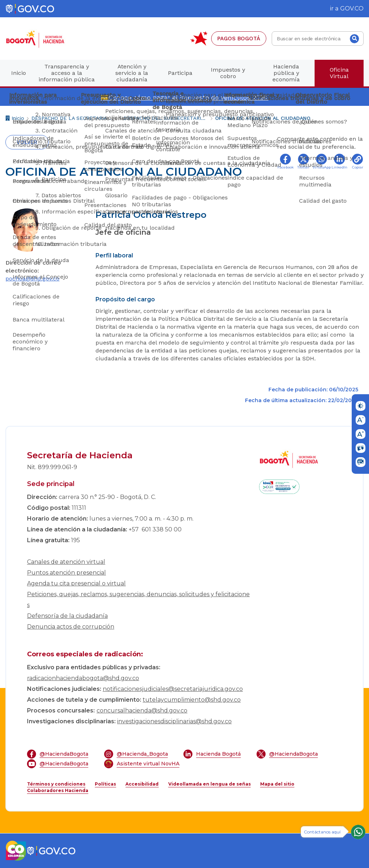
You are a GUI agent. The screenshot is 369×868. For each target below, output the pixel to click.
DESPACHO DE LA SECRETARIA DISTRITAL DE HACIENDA (74, 118)
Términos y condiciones (56, 784)
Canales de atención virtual (66, 562)
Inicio (15, 119)
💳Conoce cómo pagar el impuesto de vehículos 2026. (184, 97)
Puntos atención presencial (66, 573)
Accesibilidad (142, 784)
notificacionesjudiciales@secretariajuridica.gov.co (173, 689)
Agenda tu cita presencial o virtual (76, 583)
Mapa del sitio (277, 784)
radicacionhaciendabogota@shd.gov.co (83, 678)
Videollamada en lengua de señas (210, 784)
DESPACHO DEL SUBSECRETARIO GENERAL (166, 118)
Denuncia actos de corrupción (71, 627)
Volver (27, 142)
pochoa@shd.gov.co (32, 278)
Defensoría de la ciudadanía (67, 616)
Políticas (105, 784)
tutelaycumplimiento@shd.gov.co (192, 700)
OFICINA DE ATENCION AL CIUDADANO (263, 118)
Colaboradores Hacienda (58, 790)
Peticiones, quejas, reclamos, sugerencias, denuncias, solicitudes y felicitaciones (138, 600)
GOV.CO (352, 8)
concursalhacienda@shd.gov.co (142, 710)
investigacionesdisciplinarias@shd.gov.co (174, 721)
